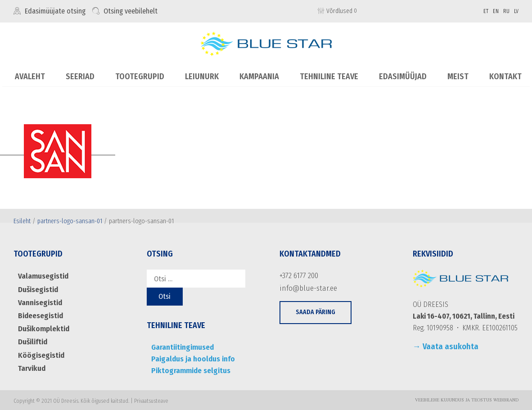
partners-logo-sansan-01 (70, 221)
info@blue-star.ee (305, 286)
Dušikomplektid (42, 325)
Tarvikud (31, 363)
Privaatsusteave (151, 399)
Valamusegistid (42, 276)
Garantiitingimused (181, 347)
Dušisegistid (37, 288)
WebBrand (506, 398)
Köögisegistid (40, 350)
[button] (316, 311)
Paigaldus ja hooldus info (190, 358)
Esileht (22, 221)
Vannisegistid (39, 300)
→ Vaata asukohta (446, 347)
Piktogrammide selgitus (188, 368)
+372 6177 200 (298, 275)
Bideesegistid (40, 313)
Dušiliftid (32, 338)
